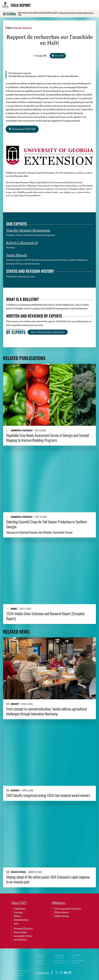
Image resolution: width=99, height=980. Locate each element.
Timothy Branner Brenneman (28, 230)
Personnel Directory (23, 928)
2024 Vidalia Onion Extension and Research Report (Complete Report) (45, 616)
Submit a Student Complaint (78, 962)
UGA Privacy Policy (76, 956)
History (17, 916)
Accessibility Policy (23, 936)
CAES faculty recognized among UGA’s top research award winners (48, 795)
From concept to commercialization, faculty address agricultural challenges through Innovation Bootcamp (46, 711)
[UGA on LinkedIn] (70, 973)
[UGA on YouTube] (66, 973)
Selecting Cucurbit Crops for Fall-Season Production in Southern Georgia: (47, 527)
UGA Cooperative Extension (67, 909)
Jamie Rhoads (17, 255)
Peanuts (18, 28)
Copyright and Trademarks (60, 962)
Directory (41, 960)
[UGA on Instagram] (61, 973)
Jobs (16, 923)
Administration (21, 920)
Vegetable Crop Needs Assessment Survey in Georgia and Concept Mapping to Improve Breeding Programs (48, 438)
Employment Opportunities (60, 956)
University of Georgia (22, 959)
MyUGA (40, 964)
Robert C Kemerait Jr (22, 243)
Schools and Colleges (42, 956)
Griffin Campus (62, 916)
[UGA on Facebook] (52, 973)
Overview (18, 912)
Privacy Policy (20, 932)
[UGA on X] (57, 973)
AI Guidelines (20, 939)
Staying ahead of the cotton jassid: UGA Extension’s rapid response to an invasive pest (48, 879)
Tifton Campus (61, 912)
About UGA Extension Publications (48, 332)
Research (27, 28)
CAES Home (20, 909)
